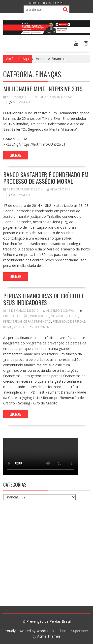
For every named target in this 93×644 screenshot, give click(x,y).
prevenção (43, 322)
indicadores (40, 316)
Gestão (23, 316)
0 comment (22, 102)
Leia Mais (15, 155)
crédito (9, 316)
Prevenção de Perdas (69, 322)
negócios (58, 316)
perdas (73, 316)
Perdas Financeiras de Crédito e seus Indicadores (44, 299)
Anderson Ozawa (57, 97)
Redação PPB (59, 189)
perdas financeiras (18, 322)
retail (8, 327)
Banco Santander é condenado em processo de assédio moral (46, 178)
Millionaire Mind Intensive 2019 (43, 89)
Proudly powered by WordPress (29, 631)
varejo (19, 327)
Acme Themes (49, 636)
